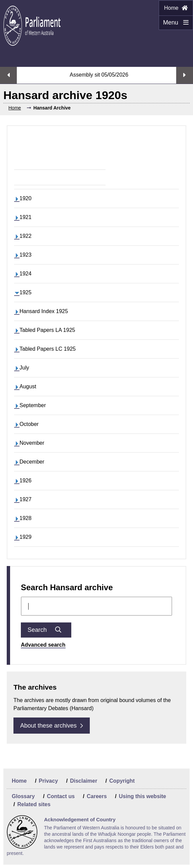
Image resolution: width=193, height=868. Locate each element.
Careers (97, 796)
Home (176, 8)
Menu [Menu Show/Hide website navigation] (174, 25)
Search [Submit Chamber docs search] (46, 630)
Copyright (122, 781)
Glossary (23, 796)
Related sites (34, 804)
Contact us (61, 796)
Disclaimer (84, 781)
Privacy (48, 781)
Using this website (142, 796)
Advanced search (43, 645)
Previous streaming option (8, 75)
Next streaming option (185, 75)
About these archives (52, 726)
